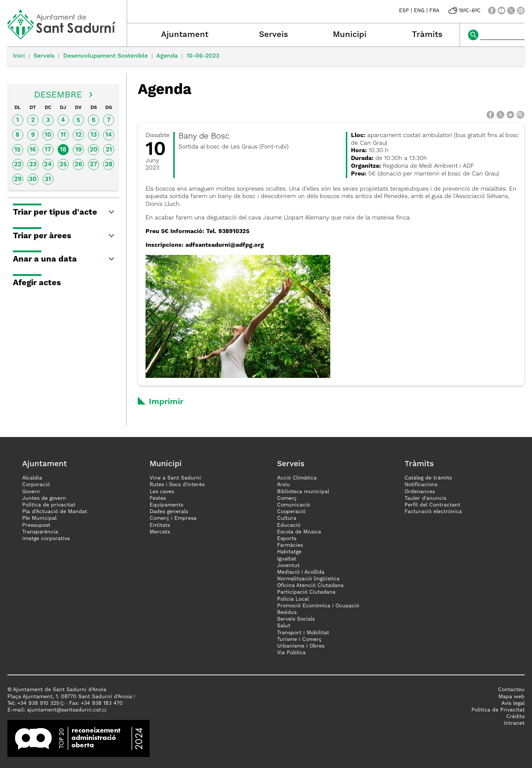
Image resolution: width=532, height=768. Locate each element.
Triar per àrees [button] (64, 236)
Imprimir (166, 402)
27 (93, 165)
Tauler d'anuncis (425, 498)
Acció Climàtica (297, 478)
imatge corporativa (46, 539)
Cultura (287, 518)
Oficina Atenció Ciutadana (310, 586)
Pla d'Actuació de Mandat (55, 512)
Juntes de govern (44, 498)
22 (18, 165)
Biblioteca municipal (303, 492)
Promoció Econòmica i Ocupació (318, 606)
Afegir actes (37, 283)
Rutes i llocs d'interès (177, 485)
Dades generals (169, 512)
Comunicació (294, 505)
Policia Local (293, 599)
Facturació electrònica (433, 512)
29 (18, 179)
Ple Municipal (39, 518)
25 (63, 165)
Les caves (162, 492)
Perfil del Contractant (432, 505)
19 (79, 150)
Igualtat (287, 559)
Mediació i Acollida (301, 572)
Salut (284, 626)
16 (33, 150)
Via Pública (291, 653)
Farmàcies (290, 545)
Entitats (160, 525)
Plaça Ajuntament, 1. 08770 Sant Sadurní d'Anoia (70, 697)
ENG (419, 11)
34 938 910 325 (40, 703)
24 (48, 165)
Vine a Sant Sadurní (175, 478)
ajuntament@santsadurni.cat (64, 710)
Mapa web (511, 697)
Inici (19, 56)
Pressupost (36, 525)
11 (63, 135)
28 (109, 165)
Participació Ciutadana (306, 592)
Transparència (40, 532)
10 (48, 135)
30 (33, 179)
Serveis (274, 35)
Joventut (288, 566)
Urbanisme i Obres (301, 646)
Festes (158, 498)
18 (63, 150)
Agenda (167, 56)
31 (48, 179)
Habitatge (289, 552)
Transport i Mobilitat (303, 633)
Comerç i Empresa (173, 518)
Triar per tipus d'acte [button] (64, 212)
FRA (434, 11)
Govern (31, 492)
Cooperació (291, 512)
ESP (404, 11)
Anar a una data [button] (64, 259)
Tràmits (427, 35)
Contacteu (511, 690)
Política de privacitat (49, 505)
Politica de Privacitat (498, 710)
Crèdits (515, 717)
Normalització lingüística (308, 579)
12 (79, 135)
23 (33, 165)
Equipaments (166, 505)
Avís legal (513, 703)
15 (18, 150)
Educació (289, 525)
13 (94, 135)
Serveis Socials (296, 619)
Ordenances (420, 492)
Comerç (287, 498)
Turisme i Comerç (299, 639)
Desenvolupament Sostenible (105, 56)
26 (78, 165)
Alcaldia (32, 478)
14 (109, 135)
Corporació (36, 485)
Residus (287, 612)
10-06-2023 (203, 56)
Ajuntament (185, 35)
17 (48, 150)
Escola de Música (299, 532)
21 (109, 150)
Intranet (514, 723)
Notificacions (421, 485)
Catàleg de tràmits (428, 478)
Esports (287, 539)
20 (94, 150)
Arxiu (284, 485)
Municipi (350, 35)
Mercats (160, 532)
